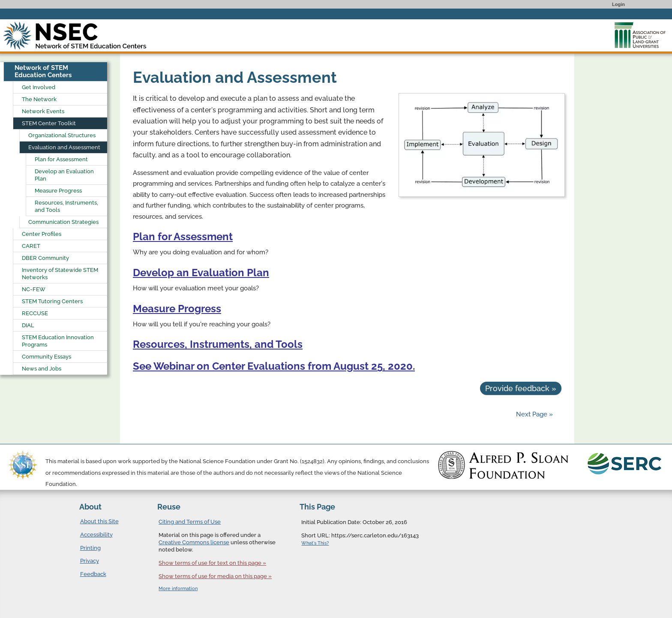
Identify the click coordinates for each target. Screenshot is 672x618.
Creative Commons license (194, 542)
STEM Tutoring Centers (52, 301)
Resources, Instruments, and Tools (218, 344)
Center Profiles (42, 234)
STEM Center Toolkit (49, 123)
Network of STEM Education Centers (43, 71)
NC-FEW (34, 289)
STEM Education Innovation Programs (58, 341)
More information (178, 589)
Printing (90, 548)
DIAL (28, 325)
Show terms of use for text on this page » (212, 563)
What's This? (315, 543)
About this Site (99, 521)
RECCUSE (35, 313)
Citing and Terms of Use (190, 522)
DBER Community (45, 258)
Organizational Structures (62, 135)
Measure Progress (177, 309)
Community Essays (46, 357)
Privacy (90, 561)
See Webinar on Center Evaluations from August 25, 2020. (274, 366)
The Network (39, 99)
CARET (31, 246)
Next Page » (534, 414)
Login (618, 4)
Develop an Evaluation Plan (201, 273)
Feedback (93, 574)
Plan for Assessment (183, 237)
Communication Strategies (63, 222)
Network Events (43, 111)
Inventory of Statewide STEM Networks (60, 274)
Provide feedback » (521, 388)
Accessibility (96, 535)
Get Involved (39, 87)
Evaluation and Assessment (64, 147)
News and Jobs (42, 369)
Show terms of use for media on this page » (215, 576)
